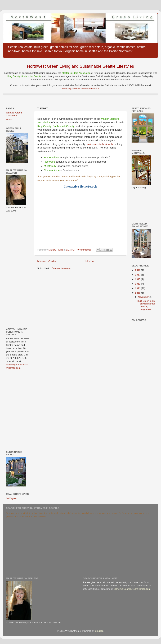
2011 (138, 288)
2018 (138, 270)
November (144, 297)
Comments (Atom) (61, 268)
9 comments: (85, 250)
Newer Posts (46, 261)
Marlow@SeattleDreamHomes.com (80, 88)
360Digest (11, 498)
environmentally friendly (100, 144)
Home (90, 261)
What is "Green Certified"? (14, 114)
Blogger (99, 631)
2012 (138, 284)
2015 (138, 279)
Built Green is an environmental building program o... (146, 305)
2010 (138, 293)
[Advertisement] (16, 270)
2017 (138, 275)
